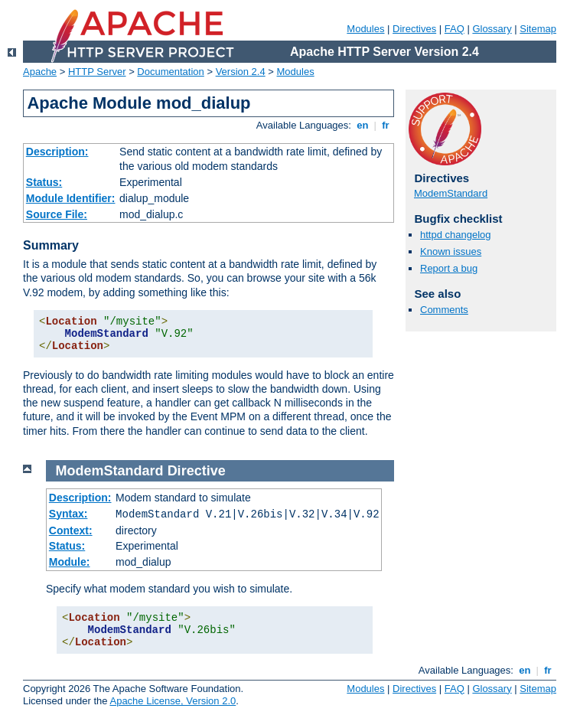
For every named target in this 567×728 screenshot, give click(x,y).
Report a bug (449, 268)
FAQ (455, 29)
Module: (70, 562)
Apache (40, 72)
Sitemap (538, 29)
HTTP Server (97, 72)
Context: (71, 530)
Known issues (451, 251)
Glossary (492, 29)
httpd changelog (456, 235)
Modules (365, 29)
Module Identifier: (71, 198)
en (363, 125)
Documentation (170, 72)
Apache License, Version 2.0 (173, 701)
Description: (57, 152)
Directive (197, 471)
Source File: (57, 214)
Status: (44, 182)
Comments (444, 310)
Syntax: (68, 514)
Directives (414, 29)
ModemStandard (451, 193)
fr (386, 125)
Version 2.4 (241, 72)
